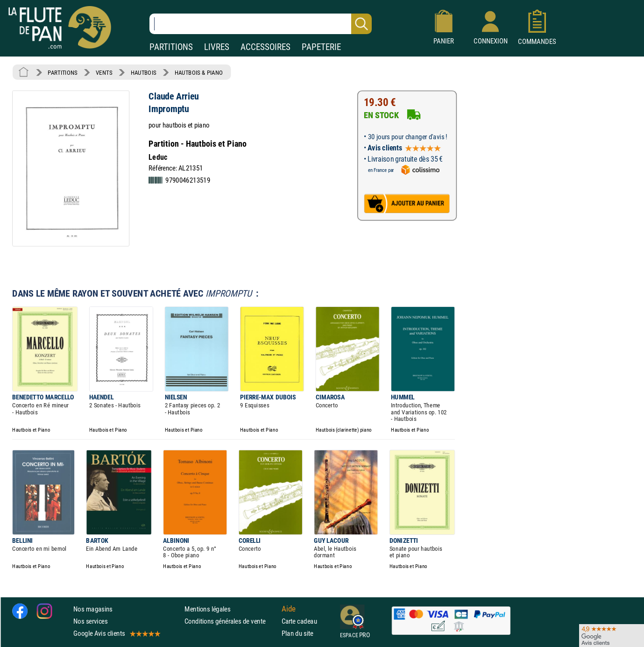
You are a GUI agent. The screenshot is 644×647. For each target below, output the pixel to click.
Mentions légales (207, 609)
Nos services (90, 621)
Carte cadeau (299, 621)
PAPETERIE (321, 47)
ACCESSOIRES (265, 47)
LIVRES (217, 47)
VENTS (104, 72)
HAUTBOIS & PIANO (199, 72)
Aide (289, 609)
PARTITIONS (171, 47)
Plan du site (297, 633)
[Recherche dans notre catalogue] (261, 24)
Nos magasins (93, 609)
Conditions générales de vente (231, 621)
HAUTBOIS (144, 72)
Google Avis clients (116, 633)
